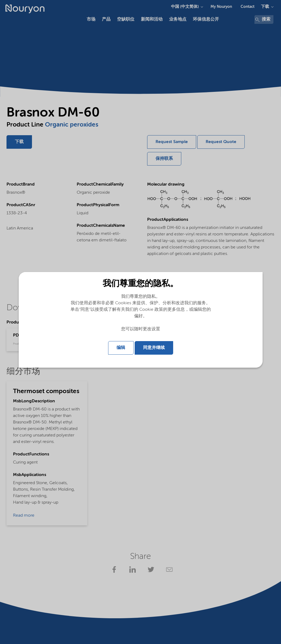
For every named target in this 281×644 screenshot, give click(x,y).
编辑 (121, 348)
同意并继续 (154, 348)
